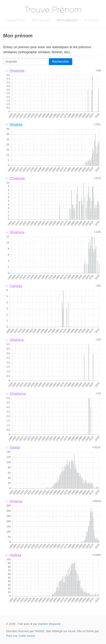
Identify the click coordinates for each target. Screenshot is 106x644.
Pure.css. (12, 636)
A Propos (92, 20)
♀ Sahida (14, 286)
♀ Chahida (15, 179)
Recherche (41, 20)
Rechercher (61, 62)
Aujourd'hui (16, 20)
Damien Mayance (49, 624)
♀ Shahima (15, 394)
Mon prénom (67, 20)
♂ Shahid (14, 125)
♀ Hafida (13, 555)
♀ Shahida (15, 71)
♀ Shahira (14, 340)
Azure (72, 631)
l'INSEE (39, 631)
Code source (27, 636)
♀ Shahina (15, 232)
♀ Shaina (14, 501)
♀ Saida (13, 448)
